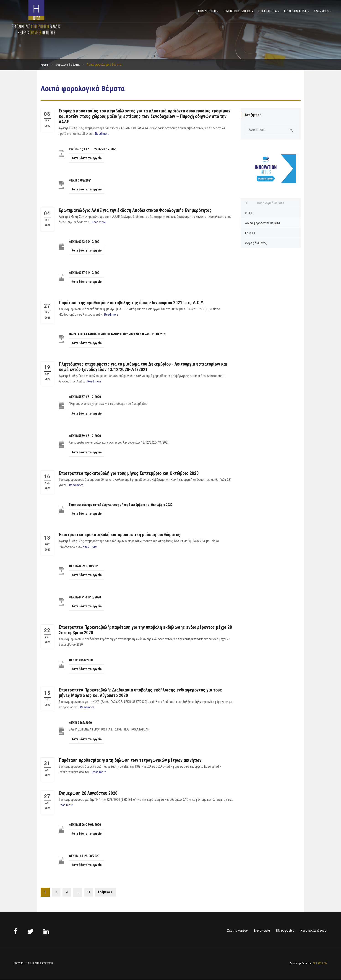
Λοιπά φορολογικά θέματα (263, 223)
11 (91, 892)
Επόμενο (107, 892)
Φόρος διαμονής (256, 243)
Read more (102, 134)
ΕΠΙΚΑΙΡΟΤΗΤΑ (267, 11)
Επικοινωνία (262, 931)
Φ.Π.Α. (249, 213)
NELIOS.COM (320, 964)
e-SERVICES (321, 11)
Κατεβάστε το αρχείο (87, 158)
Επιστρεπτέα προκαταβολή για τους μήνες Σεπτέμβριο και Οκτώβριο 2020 (129, 473)
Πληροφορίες (285, 931)
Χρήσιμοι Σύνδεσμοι (314, 931)
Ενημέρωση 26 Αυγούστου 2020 (88, 793)
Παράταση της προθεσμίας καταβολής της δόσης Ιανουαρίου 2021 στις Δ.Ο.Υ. (132, 303)
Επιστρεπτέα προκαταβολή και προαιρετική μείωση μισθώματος (120, 535)
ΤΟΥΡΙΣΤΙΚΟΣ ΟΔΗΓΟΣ (237, 11)
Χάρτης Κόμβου (237, 931)
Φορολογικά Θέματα (70, 65)
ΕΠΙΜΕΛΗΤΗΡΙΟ (206, 11)
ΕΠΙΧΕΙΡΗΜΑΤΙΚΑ (295, 11)
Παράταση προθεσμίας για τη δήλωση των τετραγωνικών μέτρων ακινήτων (130, 760)
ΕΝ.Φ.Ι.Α (250, 233)
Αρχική (45, 65)
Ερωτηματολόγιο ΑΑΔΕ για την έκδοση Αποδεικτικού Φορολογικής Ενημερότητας (135, 210)
